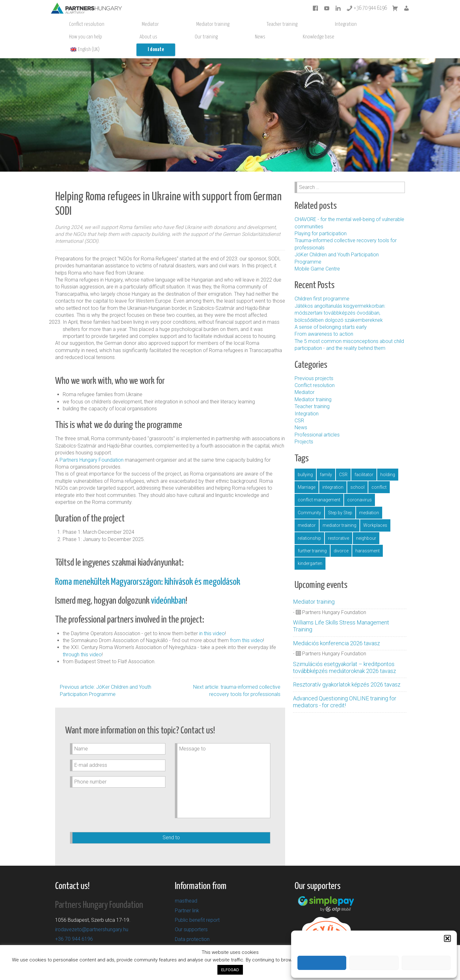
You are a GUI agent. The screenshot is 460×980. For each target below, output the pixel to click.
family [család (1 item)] (326, 462)
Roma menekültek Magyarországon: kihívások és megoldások (148, 569)
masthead (186, 888)
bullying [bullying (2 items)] (305, 462)
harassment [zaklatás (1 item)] (368, 538)
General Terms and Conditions (208, 936)
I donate (113, 37)
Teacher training (178, 24)
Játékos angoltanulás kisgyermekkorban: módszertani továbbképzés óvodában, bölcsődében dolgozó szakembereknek (340, 300)
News (332, 24)
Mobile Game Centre (317, 256)
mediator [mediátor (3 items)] (307, 513)
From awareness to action (324, 321)
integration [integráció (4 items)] (333, 475)
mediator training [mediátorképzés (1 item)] (339, 513)
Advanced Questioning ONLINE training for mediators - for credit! (344, 689)
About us (279, 24)
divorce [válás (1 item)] (341, 538)
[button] (447, 937)
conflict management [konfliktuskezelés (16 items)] (319, 487)
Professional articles (317, 422)
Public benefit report (197, 907)
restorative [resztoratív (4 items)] (339, 526)
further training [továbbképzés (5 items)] (312, 538)
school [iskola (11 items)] (357, 475)
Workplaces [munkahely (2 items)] (375, 513)
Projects (304, 429)
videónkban (168, 588)
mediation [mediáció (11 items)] (369, 500)
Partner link (187, 898)
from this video (247, 628)
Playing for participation (321, 221)
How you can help (247, 24)
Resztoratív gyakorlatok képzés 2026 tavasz (346, 672)
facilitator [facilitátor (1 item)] (364, 462)
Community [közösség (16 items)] (309, 500)
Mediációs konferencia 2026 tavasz (336, 631)
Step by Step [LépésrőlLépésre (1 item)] (340, 500)
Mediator (106, 24)
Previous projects (314, 366)
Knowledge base (360, 24)
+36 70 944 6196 (367, 8)
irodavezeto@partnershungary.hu (92, 917)
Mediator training (138, 24)
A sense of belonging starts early (331, 314)
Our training (307, 24)
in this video (212, 621)
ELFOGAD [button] (230, 970)
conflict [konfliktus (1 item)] (379, 475)
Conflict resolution (72, 24)
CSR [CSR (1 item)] (343, 462)
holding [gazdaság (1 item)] (388, 462)
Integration (212, 24)
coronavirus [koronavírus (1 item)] (359, 487)
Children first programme (323, 286)
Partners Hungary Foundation (92, 447)
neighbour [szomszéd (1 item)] (366, 526)
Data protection (192, 927)
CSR (299, 408)
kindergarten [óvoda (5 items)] (310, 551)
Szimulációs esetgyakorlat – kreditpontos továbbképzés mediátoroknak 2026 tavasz (344, 655)
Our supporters (191, 917)
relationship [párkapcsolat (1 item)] (309, 526)
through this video (82, 642)
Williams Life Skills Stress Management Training (340, 613)
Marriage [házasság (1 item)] (307, 475)
